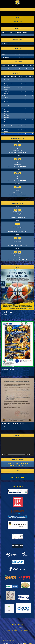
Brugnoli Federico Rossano (7, 116)
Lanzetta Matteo (7, 130)
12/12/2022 (18, 156)
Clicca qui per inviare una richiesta (17, 627)
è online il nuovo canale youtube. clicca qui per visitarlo (18, 464)
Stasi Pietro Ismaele (6, 121)
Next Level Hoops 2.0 (8, 369)
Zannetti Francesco (7, 93)
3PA (31, 65)
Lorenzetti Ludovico (7, 80)
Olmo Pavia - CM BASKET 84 (17, 217)
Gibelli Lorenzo (6, 101)
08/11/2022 (18, 184)
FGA (20, 65)
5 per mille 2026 (7, 312)
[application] (17, 447)
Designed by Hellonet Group (8, 640)
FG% (23, 65)
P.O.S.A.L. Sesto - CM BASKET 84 (17, 167)
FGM (16, 65)
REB (13, 65)
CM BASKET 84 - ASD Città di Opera (18, 246)
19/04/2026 (18, 206)
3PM (27, 65)
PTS (9, 65)
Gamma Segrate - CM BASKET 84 (18, 232)
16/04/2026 (5, 315)
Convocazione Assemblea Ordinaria (13, 423)
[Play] (3, 455)
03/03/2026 (5, 372)
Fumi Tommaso (7, 105)
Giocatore (7, 77)
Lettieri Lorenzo (6, 84)
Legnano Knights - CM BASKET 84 (18, 260)
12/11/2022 (18, 170)
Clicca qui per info (18, 477)
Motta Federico (6, 126)
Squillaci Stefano (6, 97)
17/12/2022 (18, 141)
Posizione (4, 65)
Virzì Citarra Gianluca (6, 110)
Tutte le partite (31, 263)
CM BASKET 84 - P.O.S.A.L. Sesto (17, 153)
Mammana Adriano (7, 88)
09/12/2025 (5, 426)
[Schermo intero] (32, 455)
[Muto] (30, 455)
